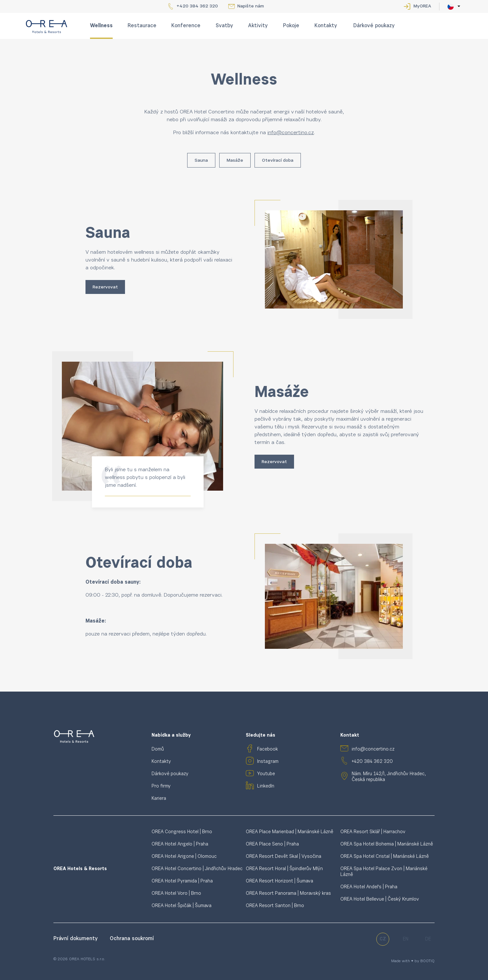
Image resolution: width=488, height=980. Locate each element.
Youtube (266, 774)
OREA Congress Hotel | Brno (182, 832)
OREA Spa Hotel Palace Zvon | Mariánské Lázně (384, 872)
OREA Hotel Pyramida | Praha (182, 881)
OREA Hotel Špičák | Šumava (182, 906)
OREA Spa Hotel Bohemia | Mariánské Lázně (387, 844)
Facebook (267, 749)
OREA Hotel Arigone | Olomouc (184, 857)
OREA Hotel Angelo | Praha (180, 844)
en (406, 939)
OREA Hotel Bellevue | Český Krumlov (380, 899)
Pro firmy (161, 786)
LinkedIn (266, 786)
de (428, 939)
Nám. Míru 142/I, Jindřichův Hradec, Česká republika (389, 777)
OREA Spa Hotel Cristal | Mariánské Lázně (385, 857)
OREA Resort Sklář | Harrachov (373, 832)
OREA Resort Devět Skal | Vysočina (284, 857)
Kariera (159, 799)
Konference (186, 26)
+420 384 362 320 (197, 6)
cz (383, 939)
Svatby (224, 26)
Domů (158, 749)
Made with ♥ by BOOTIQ (413, 961)
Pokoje (291, 26)
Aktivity (258, 26)
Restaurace (142, 26)
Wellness (101, 26)
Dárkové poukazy (374, 26)
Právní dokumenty (76, 939)
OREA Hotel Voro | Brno (176, 894)
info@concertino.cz (373, 749)
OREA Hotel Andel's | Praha (369, 887)
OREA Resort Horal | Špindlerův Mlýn (284, 869)
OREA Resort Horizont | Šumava (279, 881)
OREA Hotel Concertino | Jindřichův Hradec (197, 869)
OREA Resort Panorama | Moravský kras (288, 894)
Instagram (268, 762)
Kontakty (326, 26)
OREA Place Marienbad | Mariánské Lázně (289, 832)
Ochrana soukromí (132, 939)
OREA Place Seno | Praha (272, 844)
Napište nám (251, 6)
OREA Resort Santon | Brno (275, 906)
